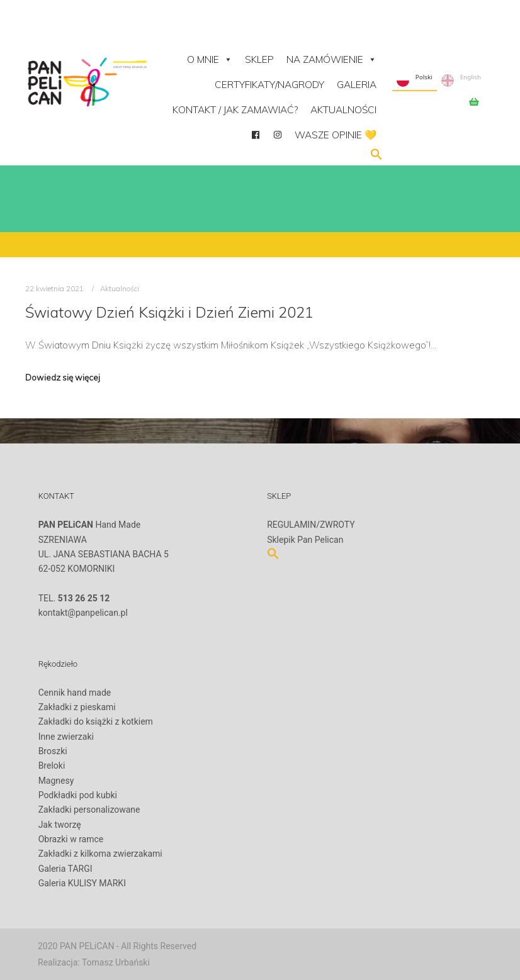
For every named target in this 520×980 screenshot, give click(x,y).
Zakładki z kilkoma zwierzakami (100, 854)
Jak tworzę (60, 825)
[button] (376, 157)
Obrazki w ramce (71, 839)
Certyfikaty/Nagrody (269, 85)
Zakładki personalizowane (89, 810)
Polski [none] (415, 81)
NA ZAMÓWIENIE (331, 59)
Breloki (52, 766)
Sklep (259, 59)
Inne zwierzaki (66, 737)
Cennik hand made (75, 693)
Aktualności (343, 110)
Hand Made (90, 525)
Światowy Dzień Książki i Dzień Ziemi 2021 (169, 312)
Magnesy (56, 781)
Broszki (53, 751)
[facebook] (255, 135)
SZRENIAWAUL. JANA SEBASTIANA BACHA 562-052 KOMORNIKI (104, 562)
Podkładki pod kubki (78, 795)
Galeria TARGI (65, 869)
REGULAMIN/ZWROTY (311, 525)
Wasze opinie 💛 (336, 135)
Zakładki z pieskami (77, 707)
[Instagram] (277, 135)
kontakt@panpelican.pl (83, 613)
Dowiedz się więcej (63, 377)
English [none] (461, 81)
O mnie (210, 59)
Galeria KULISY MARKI (82, 883)
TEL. (74, 598)
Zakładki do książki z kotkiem (96, 721)
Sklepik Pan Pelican (305, 540)
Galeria (357, 85)
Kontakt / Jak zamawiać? (235, 110)
